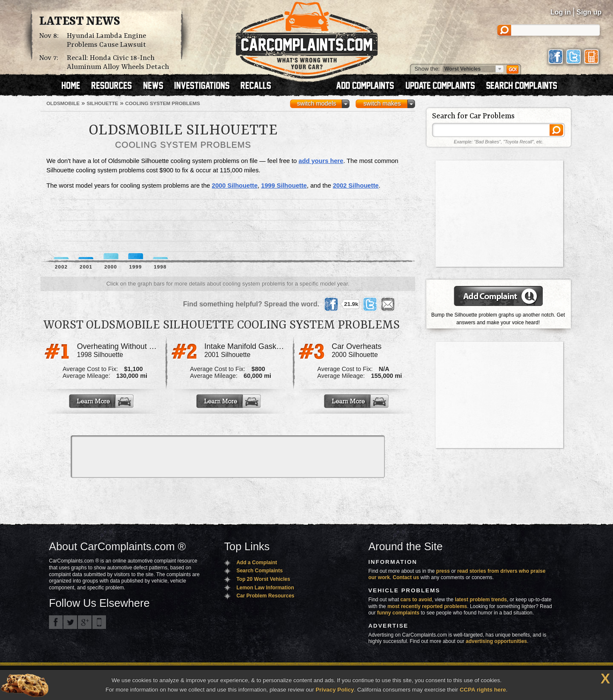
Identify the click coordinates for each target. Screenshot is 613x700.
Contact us (406, 577)
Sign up (589, 12)
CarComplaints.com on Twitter (70, 622)
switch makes (382, 103)
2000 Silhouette (235, 186)
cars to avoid (416, 600)
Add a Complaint (256, 563)
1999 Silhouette (284, 186)
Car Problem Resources (265, 596)
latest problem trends (481, 600)
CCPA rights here (483, 690)
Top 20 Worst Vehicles (263, 579)
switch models (316, 103)
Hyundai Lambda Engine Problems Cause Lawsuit (106, 40)
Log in (561, 12)
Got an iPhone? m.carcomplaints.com (99, 622)
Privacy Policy (335, 690)
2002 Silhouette (356, 186)
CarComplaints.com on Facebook (56, 622)
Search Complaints (259, 571)
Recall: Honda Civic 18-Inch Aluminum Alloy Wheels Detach (118, 63)
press (443, 571)
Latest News (80, 22)
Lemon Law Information (265, 588)
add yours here (321, 161)
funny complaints (398, 613)
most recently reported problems (427, 606)
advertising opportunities (496, 641)
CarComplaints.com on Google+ (85, 622)
